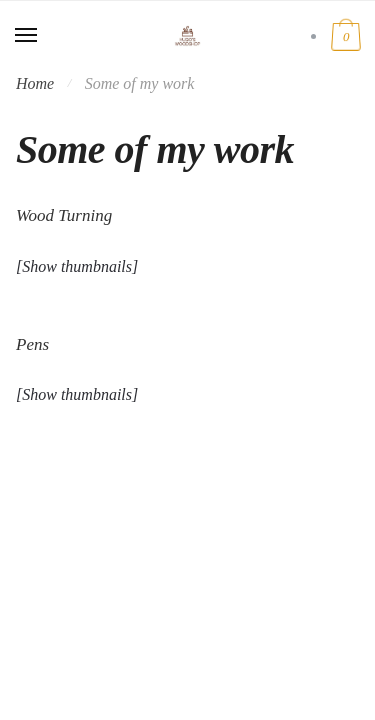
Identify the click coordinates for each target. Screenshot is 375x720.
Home (35, 83)
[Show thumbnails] (77, 266)
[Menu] (27, 36)
